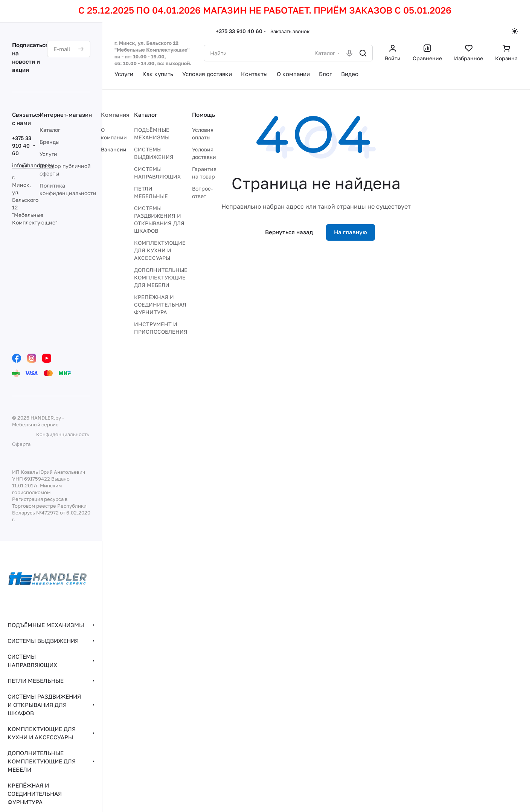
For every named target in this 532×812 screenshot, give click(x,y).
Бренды (50, 142)
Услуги (48, 154)
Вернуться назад (289, 232)
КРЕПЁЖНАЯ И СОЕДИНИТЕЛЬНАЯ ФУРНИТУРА (160, 304)
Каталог (50, 130)
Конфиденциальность (63, 434)
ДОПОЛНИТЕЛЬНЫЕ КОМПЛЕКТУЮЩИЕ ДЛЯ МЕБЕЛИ (161, 277)
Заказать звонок (290, 31)
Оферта (21, 444)
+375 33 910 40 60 (239, 31)
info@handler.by (33, 165)
